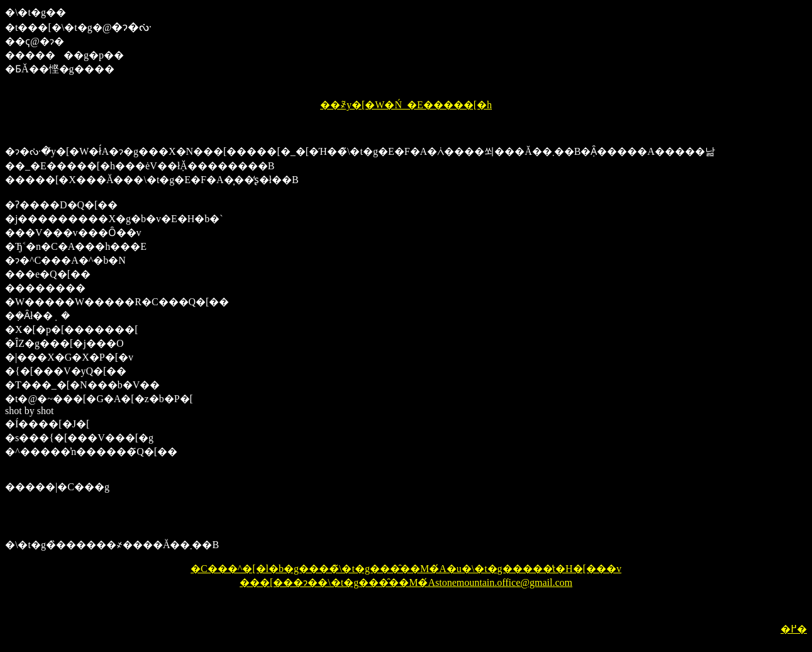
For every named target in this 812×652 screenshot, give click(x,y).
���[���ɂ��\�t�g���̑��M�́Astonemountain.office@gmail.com (406, 582)
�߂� (794, 629)
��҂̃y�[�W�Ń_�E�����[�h (406, 105)
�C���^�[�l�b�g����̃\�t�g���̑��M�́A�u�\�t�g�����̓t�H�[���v (406, 569)
